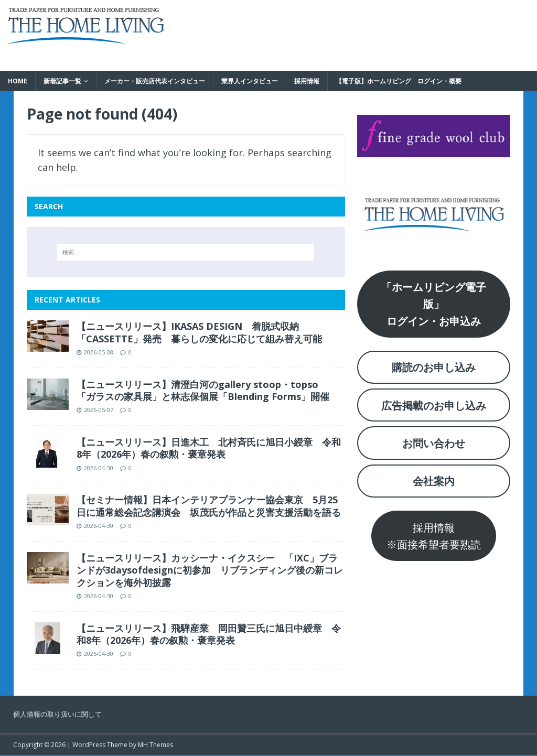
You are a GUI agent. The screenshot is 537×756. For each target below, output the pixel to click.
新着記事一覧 (62, 81)
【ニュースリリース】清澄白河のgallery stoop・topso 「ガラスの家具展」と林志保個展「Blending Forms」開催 (203, 390)
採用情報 (307, 81)
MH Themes (155, 745)
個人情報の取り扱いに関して (57, 714)
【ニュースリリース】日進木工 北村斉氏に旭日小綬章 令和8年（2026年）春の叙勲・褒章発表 (209, 448)
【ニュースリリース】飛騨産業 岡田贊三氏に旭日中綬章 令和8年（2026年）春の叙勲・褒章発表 (209, 634)
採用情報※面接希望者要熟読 (434, 536)
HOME (18, 81)
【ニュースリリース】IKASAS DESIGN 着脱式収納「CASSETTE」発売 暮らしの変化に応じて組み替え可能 (199, 332)
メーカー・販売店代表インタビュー (155, 81)
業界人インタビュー (250, 81)
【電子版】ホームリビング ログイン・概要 (399, 81)
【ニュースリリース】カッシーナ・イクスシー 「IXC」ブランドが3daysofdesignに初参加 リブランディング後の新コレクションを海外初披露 (210, 570)
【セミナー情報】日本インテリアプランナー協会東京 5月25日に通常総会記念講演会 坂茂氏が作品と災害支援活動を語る (209, 506)
